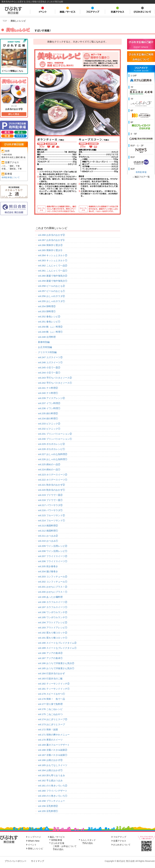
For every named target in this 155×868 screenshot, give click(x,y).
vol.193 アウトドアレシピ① (53, 628)
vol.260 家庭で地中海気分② (53, 276)
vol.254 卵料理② (47, 306)
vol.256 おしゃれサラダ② (51, 296)
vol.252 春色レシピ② (49, 317)
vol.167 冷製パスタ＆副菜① (53, 755)
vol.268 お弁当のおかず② (51, 235)
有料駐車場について (11, 178)
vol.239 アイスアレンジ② (51, 398)
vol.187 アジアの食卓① (50, 658)
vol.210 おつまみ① (48, 541)
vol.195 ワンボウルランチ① (53, 617)
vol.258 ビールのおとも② (51, 286)
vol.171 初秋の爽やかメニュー (54, 735)
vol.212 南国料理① (48, 531)
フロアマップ (120, 837)
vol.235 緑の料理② (48, 413)
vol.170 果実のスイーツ (50, 740)
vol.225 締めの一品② (49, 464)
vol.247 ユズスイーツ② (50, 357)
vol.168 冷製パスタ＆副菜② (53, 750)
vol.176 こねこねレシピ (50, 709)
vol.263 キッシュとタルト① (53, 260)
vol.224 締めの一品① (49, 469)
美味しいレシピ (35, 849)
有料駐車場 (141, 172)
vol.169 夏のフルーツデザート (54, 745)
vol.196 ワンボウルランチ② (53, 612)
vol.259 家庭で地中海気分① (53, 281)
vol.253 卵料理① (47, 311)
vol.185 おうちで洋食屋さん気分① (56, 668)
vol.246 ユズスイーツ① (50, 362)
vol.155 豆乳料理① (48, 811)
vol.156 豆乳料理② (48, 806)
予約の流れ (58, 849)
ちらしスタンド (88, 840)
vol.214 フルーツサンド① (51, 520)
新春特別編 (44, 342)
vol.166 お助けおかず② (50, 760)
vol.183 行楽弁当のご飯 (50, 679)
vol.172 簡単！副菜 (48, 729)
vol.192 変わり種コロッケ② (53, 633)
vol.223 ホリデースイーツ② (53, 475)
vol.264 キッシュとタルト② (53, 255)
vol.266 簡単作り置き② (50, 245)
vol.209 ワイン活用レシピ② (53, 546)
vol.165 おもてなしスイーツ (53, 765)
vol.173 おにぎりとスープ (51, 724)
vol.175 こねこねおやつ (50, 714)
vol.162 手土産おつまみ (50, 780)
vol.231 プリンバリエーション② (55, 434)
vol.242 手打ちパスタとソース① (55, 383)
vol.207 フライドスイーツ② (53, 556)
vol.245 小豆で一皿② (49, 367)
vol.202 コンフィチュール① (53, 582)
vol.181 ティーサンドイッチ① (54, 689)
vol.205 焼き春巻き (48, 566)
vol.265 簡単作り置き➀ (50, 250)
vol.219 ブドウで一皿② (50, 495)
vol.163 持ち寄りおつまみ (51, 775)
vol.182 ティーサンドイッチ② (54, 684)
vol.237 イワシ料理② (49, 403)
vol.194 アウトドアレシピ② (53, 622)
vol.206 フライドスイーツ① (53, 561)
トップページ (34, 837)
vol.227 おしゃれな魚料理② (53, 454)
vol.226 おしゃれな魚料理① (53, 459)
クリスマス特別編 (47, 352)
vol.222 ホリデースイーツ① (53, 480)
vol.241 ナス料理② (48, 388)
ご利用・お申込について (65, 846)
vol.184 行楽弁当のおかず (51, 673)
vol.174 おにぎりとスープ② (53, 719)
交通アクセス (120, 841)
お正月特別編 (45, 347)
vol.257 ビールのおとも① (51, 291)
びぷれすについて (122, 845)
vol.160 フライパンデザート (53, 791)
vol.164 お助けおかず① (50, 770)
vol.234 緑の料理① (48, 418)
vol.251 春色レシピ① (49, 322)
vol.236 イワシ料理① (49, 408)
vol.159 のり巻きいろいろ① (53, 796)
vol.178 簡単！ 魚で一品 (51, 699)
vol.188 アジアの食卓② (50, 653)
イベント (32, 845)
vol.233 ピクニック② (49, 424)
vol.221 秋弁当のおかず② (51, 485)
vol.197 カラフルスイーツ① (53, 607)
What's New (34, 841)
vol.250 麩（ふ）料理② (50, 327)
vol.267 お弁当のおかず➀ (51, 240)
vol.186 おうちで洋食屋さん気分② (56, 663)
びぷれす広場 (58, 843)
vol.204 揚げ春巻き (48, 571)
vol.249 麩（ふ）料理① (50, 332)
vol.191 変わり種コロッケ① (53, 638)
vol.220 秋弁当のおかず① (51, 490)
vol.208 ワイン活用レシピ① (53, 551)
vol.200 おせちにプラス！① (53, 592)
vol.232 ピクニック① (49, 429)
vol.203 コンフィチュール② (53, 577)
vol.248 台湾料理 (47, 337)
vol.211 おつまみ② (48, 536)
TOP (5, 21)
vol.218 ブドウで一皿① (50, 500)
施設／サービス (57, 837)
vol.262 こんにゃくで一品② (53, 266)
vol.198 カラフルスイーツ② (53, 602)
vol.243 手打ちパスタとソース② (55, 378)
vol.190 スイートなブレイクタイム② (57, 643)
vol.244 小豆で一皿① (49, 373)
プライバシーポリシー (15, 861)
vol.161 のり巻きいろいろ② (53, 786)
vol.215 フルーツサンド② (51, 515)
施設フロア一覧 (141, 177)
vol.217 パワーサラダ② (50, 505)
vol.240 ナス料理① (48, 393)
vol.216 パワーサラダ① (50, 510)
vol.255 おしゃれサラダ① (51, 301)
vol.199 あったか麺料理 (50, 597)
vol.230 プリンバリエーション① (55, 439)
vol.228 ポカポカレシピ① (51, 449)
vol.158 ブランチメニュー (51, 801)
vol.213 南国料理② (48, 526)
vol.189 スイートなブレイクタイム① (57, 648)
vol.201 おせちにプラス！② (53, 587)
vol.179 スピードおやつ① (51, 694)
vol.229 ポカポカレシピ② (51, 444)
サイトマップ (38, 861)
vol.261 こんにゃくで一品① (53, 271)
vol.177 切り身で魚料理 (50, 704)
